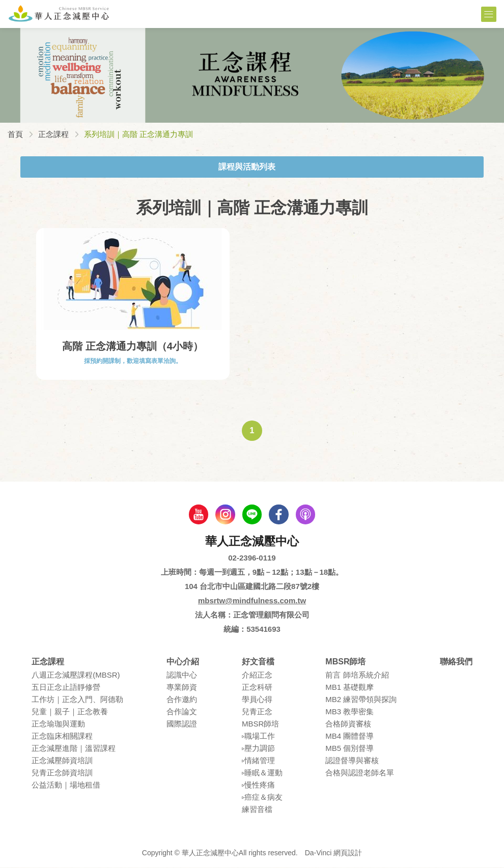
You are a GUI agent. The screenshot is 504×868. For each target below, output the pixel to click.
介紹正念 (257, 676)
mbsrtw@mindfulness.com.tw (252, 601)
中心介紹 (183, 662)
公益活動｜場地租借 (66, 786)
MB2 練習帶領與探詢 (361, 700)
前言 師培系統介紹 (357, 676)
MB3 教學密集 (349, 712)
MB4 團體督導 (349, 737)
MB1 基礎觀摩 (349, 688)
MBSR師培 (260, 725)
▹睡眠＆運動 (262, 774)
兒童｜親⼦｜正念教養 (70, 712)
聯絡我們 (456, 662)
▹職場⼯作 (258, 737)
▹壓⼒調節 (258, 749)
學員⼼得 (257, 700)
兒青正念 (257, 712)
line (252, 515)
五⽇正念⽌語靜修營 (66, 688)
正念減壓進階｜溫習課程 (74, 749)
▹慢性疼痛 (258, 786)
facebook (279, 515)
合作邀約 (182, 700)
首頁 (15, 134)
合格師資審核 (348, 725)
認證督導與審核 (352, 761)
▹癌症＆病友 (262, 798)
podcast (307, 515)
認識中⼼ (182, 676)
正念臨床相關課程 (62, 737)
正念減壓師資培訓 (62, 761)
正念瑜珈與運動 (58, 725)
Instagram (225, 515)
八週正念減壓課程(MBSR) (76, 676)
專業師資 (182, 688)
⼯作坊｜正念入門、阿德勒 (77, 700)
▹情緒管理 (258, 761)
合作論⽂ (182, 712)
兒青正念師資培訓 (62, 774)
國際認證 (182, 725)
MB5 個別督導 (349, 749)
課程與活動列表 (247, 167)
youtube (197, 515)
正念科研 (257, 688)
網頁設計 (348, 854)
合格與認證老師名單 (360, 774)
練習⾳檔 (257, 810)
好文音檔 (258, 662)
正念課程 (53, 134)
